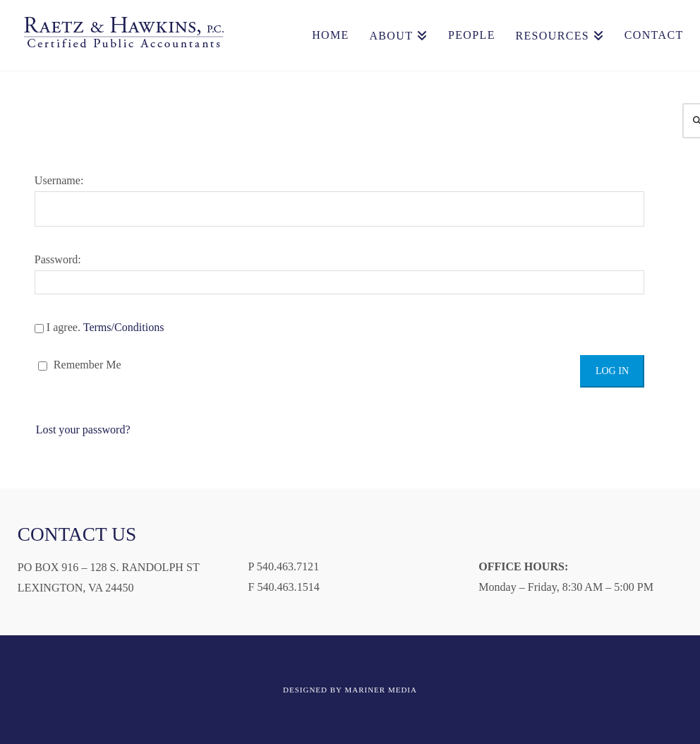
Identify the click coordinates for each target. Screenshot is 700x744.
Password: (339, 274)
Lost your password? (83, 430)
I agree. (99, 327)
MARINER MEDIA (381, 690)
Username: (339, 200)
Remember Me (80, 365)
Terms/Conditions (124, 327)
